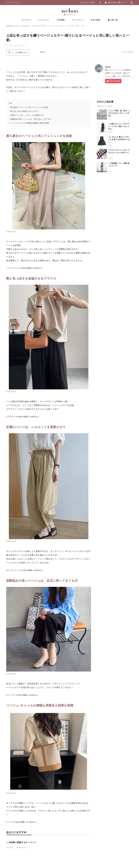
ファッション (44, 20)
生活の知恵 (95, 20)
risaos (110, 145)
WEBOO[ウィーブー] (13, 26)
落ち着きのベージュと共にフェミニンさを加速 (29, 107)
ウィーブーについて (13, 3)
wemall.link (13, 231)
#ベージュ (10, 46)
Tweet (42, 52)
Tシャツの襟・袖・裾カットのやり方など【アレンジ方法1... (119, 113)
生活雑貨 (61, 20)
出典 (8, 231)
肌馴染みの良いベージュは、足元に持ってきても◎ (31, 119)
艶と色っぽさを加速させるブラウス (25, 111)
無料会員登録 (113, 3)
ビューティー (78, 20)
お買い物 (113, 20)
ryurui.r (110, 132)
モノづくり (26, 20)
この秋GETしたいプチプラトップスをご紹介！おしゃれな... (119, 126)
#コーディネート (20, 46)
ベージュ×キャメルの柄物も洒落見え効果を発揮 (30, 123)
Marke (108, 67)
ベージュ (10, 848)
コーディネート (21, 848)
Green (110, 171)
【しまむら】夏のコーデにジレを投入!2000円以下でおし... (119, 140)
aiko (109, 119)
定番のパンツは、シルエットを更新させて (27, 115)
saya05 (110, 158)
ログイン (125, 3)
